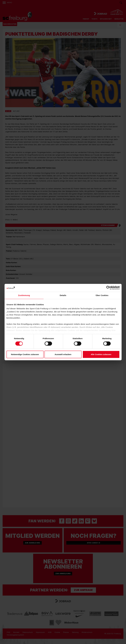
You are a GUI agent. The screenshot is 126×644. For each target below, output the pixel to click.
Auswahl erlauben (63, 354)
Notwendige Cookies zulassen (25, 354)
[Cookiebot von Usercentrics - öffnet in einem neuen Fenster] (108, 288)
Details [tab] (63, 295)
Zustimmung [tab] (24, 295)
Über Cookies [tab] (102, 295)
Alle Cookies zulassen (101, 354)
